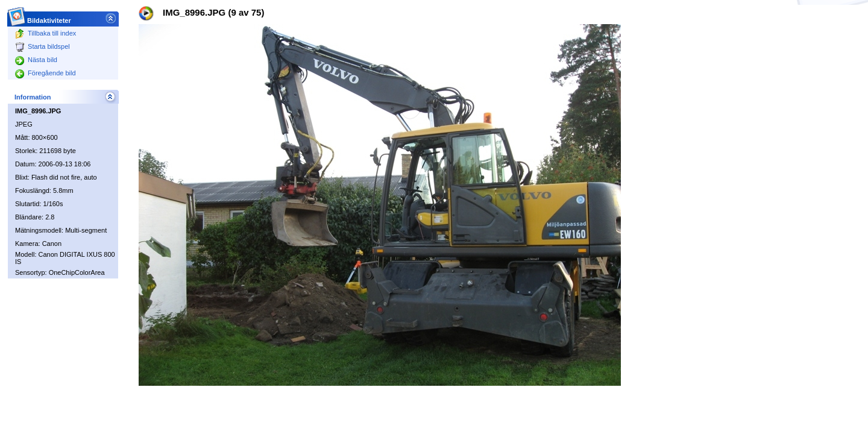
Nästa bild (36, 60)
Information (33, 97)
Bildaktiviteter (49, 17)
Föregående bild (46, 73)
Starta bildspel (42, 46)
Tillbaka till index (46, 33)
